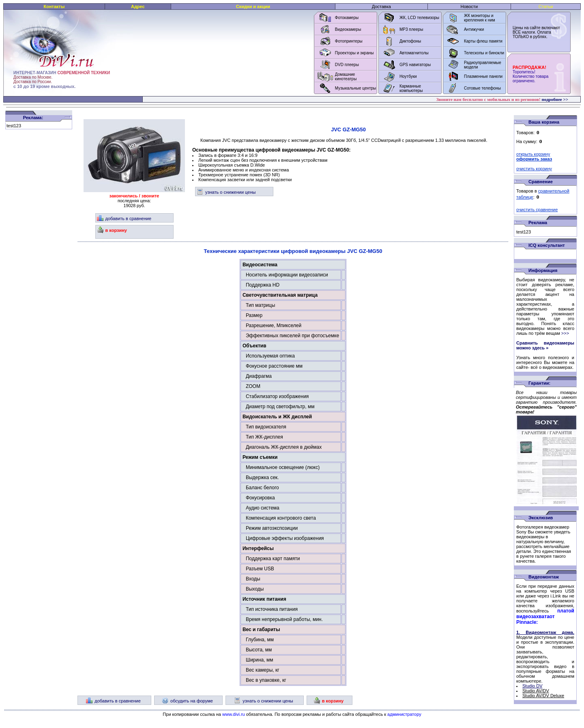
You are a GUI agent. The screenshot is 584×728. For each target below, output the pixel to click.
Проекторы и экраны (354, 53)
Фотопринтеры (349, 41)
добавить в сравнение (124, 218)
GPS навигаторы (415, 65)
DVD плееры (347, 65)
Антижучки (474, 29)
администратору (404, 714)
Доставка (381, 6)
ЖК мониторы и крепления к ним (480, 18)
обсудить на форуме (187, 701)
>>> (565, 333)
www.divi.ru (234, 714)
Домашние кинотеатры (346, 77)
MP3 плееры (411, 29)
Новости (469, 6)
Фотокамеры (347, 18)
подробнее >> (555, 99)
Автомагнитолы (414, 53)
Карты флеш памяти (483, 41)
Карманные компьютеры (411, 88)
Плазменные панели (483, 76)
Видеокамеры (348, 29)
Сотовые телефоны (482, 88)
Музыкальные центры (356, 88)
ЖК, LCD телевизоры (419, 18)
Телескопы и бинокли (484, 53)
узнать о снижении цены (226, 192)
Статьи (546, 6)
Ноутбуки (408, 76)
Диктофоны (410, 41)
